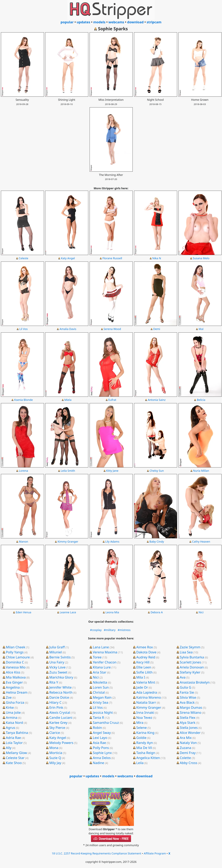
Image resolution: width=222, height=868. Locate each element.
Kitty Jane (112, 471)
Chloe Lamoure (18, 657)
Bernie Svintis (60, 657)
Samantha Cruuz (106, 722)
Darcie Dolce (59, 697)
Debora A (157, 612)
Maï (201, 329)
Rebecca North (61, 692)
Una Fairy (57, 662)
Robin (97, 727)
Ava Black (187, 702)
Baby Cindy (157, 541)
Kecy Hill (143, 662)
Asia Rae (99, 743)
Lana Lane (101, 647)
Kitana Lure (102, 667)
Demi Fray (188, 753)
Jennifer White (60, 687)
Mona (54, 748)
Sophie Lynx (102, 753)
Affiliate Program (155, 853)
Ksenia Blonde (24, 400)
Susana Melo (201, 258)
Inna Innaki (145, 712)
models (99, 22)
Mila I (141, 677)
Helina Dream (17, 692)
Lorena (24, 471)
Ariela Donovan (192, 667)
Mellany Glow (16, 753)
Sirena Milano (190, 712)
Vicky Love (57, 667)
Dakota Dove (146, 652)
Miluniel (56, 652)
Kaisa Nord (14, 722)
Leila (140, 763)
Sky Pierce (57, 727)
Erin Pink (56, 707)
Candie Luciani (61, 717)
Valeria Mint (146, 682)
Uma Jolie (13, 712)
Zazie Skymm (190, 647)
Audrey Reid (146, 657)
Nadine (98, 763)
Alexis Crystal (60, 712)
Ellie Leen (144, 667)
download (135, 22)
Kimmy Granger (68, 541)
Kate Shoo (14, 763)
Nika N (157, 258)
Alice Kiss (13, 672)
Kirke (10, 707)
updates (83, 22)
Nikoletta (100, 682)
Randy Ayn (145, 743)
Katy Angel (68, 258)
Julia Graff (57, 647)
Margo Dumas (191, 707)
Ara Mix (186, 738)
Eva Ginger (14, 682)
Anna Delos (102, 758)
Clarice (55, 733)
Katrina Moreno (149, 697)
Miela (68, 400)
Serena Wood (112, 329)
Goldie (141, 738)
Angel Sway (102, 733)
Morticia (56, 753)
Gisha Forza (15, 702)
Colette (185, 758)
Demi (157, 329)
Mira (140, 722)
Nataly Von (188, 743)
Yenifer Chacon (105, 662)
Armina (12, 717)
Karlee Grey (58, 722)
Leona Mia (112, 612)
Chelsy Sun (157, 471)
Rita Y (54, 682)
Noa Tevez (144, 717)
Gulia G (185, 687)
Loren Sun (101, 687)
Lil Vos (24, 329)
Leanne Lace (68, 612)
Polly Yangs (15, 652)
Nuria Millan (201, 471)
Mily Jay (55, 763)
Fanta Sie (187, 692)
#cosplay (96, 630)
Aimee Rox (145, 647)
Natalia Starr (146, 702)
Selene (141, 727)
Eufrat (112, 400)
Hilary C (55, 702)
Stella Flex (188, 717)
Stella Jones (189, 727)
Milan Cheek (15, 647)
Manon (24, 541)
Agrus (10, 727)
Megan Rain (102, 697)
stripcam (154, 22)
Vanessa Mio (16, 667)
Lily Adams (112, 541)
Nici (201, 612)
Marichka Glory (61, 677)
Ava (183, 677)
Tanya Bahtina (17, 733)
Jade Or (142, 687)
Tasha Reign (146, 753)
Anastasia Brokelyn (195, 682)
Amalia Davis (68, 329)
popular (67, 22)
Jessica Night (103, 712)
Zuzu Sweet (58, 672)
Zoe (9, 697)
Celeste (24, 258)
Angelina (13, 687)
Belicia (201, 400)
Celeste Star (15, 758)
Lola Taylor (14, 743)
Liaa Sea (186, 652)
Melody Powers (61, 743)
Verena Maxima (105, 652)
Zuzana (185, 748)
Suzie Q (55, 758)
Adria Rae (13, 738)
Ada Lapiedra (147, 692)
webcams (116, 22)
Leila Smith (68, 471)
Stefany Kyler (190, 672)
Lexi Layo (100, 738)
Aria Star (100, 672)
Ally (9, 748)
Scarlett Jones (190, 662)
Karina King (145, 733)
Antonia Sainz (157, 400)
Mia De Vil (144, 748)
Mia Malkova (16, 677)
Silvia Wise (188, 697)
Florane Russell (112, 258)
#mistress (124, 630)
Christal (99, 692)
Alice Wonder (190, 733)
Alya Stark (187, 722)
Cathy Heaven (201, 541)
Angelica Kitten (148, 758)
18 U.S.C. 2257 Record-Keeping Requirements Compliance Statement (96, 853)
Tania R (98, 717)
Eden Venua (23, 612)
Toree (97, 657)
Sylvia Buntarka (192, 657)
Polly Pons (101, 748)
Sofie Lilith (144, 672)
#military (110, 630)
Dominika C (15, 662)
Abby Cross (188, 763)
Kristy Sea (101, 702)
